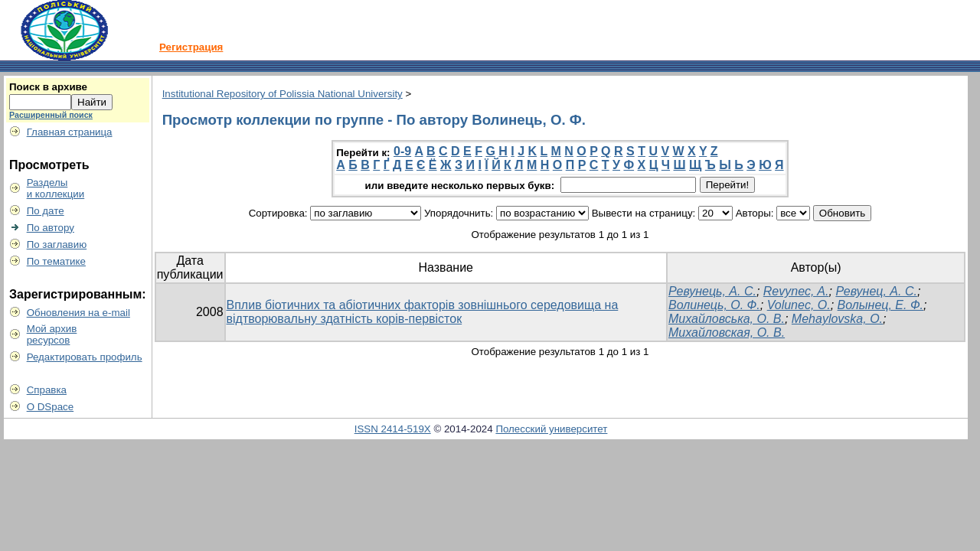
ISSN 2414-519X (393, 429)
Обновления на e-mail (78, 313)
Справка (47, 390)
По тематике (56, 261)
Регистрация (191, 47)
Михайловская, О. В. (727, 333)
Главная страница (70, 132)
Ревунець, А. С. (712, 291)
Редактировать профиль (85, 357)
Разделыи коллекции (56, 188)
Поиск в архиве (48, 87)
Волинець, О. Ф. (714, 305)
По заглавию (57, 245)
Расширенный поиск (51, 115)
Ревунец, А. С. (876, 291)
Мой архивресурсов (52, 334)
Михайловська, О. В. (727, 319)
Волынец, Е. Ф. (880, 305)
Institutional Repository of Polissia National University (283, 94)
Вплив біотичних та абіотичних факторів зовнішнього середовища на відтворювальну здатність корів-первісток (423, 312)
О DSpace (51, 407)
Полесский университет (551, 429)
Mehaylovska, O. (837, 319)
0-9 (402, 151)
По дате (46, 211)
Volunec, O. (799, 305)
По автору (51, 228)
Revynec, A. (796, 291)
